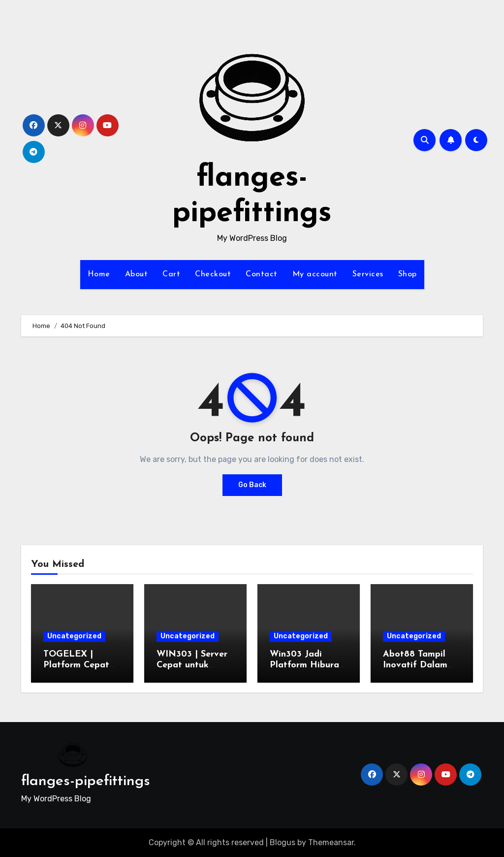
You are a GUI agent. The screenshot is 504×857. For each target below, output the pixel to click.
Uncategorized (74, 636)
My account (315, 274)
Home (99, 274)
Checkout (213, 274)
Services (368, 274)
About (137, 274)
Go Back (252, 485)
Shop (408, 274)
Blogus (283, 842)
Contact (262, 274)
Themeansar (331, 842)
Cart (171, 274)
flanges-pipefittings (86, 781)
